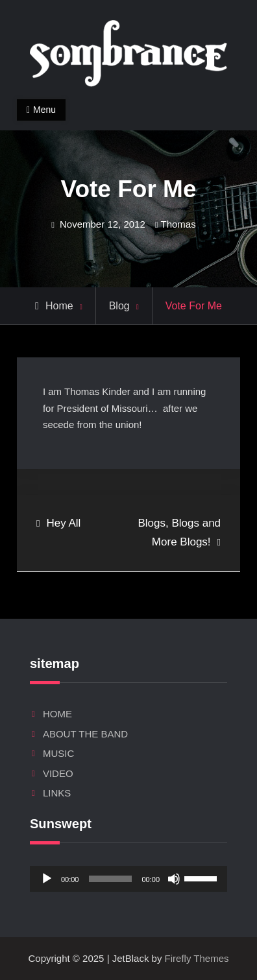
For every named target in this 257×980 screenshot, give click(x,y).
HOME (57, 714)
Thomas (178, 224)
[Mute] (174, 879)
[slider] (110, 879)
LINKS (57, 793)
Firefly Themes (197, 958)
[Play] (47, 879)
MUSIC (58, 753)
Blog (119, 306)
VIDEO (58, 773)
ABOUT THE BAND (85, 734)
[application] (128, 879)
